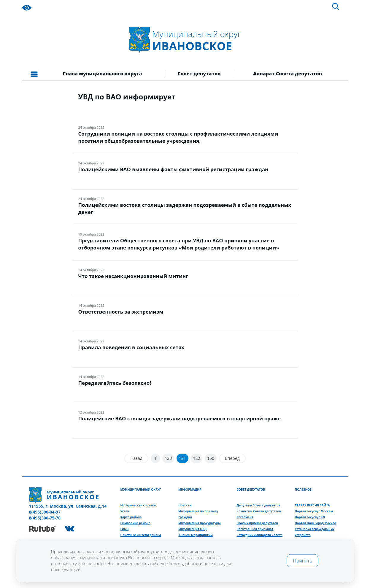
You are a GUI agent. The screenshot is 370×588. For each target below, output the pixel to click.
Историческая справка (138, 505)
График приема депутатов (258, 523)
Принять (302, 561)
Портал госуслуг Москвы (314, 511)
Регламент (245, 517)
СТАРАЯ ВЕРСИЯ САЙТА (312, 505)
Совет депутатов (199, 74)
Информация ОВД (193, 529)
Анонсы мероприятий (196, 535)
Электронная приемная (255, 529)
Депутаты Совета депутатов (259, 505)
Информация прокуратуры (200, 523)
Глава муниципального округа (103, 74)
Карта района (131, 517)
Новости (185, 505)
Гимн (125, 529)
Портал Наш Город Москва (316, 523)
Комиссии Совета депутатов (259, 511)
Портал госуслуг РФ (310, 517)
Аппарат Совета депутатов (288, 74)
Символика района (135, 523)
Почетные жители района (141, 535)
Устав (125, 511)
